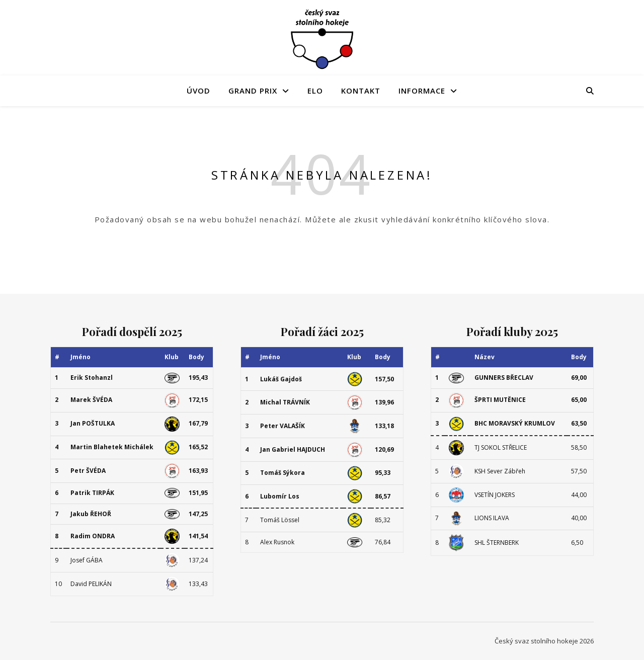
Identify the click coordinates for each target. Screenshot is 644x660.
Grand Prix (253, 91)
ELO (315, 91)
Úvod (198, 91)
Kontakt (361, 91)
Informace (422, 91)
